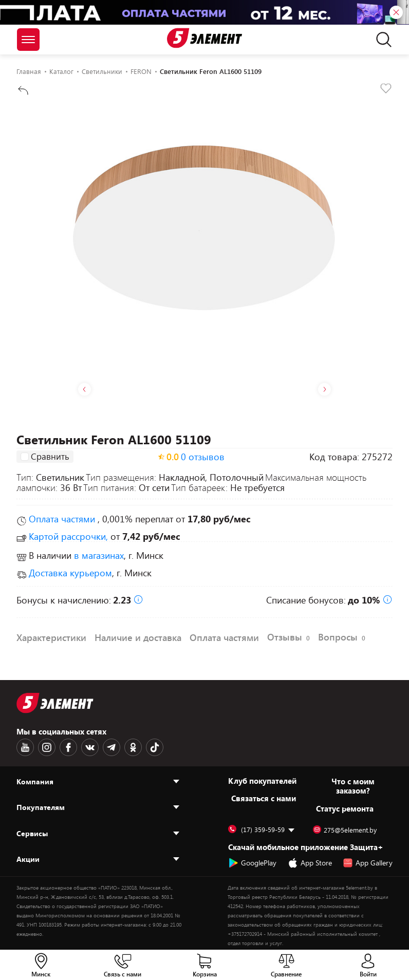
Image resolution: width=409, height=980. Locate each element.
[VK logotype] (90, 747)
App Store (310, 863)
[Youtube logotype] (25, 747)
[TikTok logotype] (155, 747)
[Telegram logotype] (111, 747)
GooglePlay (252, 863)
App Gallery (368, 863)
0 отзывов (203, 457)
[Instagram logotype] (47, 747)
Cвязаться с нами (264, 798)
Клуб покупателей (262, 781)
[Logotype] (204, 38)
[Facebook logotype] (68, 747)
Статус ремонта (345, 808)
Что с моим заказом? (353, 786)
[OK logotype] (133, 747)
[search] (381, 40)
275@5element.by (345, 830)
